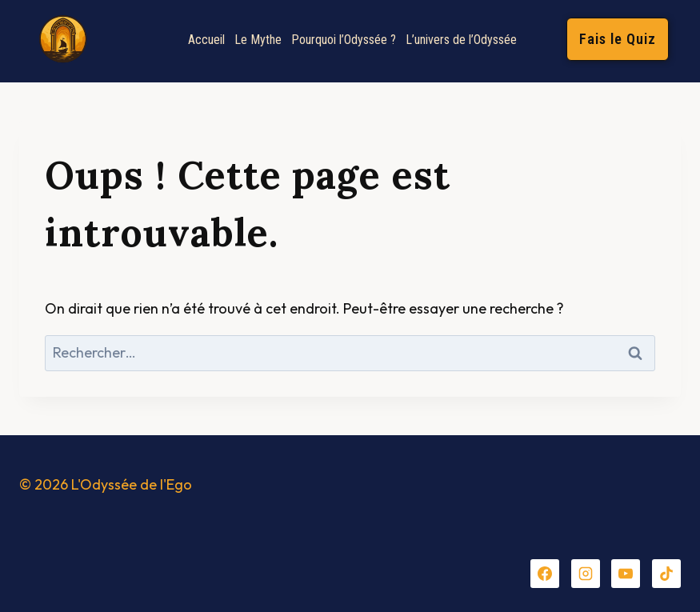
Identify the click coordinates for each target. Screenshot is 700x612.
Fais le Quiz (618, 39)
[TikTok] (666, 574)
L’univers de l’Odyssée (461, 40)
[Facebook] (545, 574)
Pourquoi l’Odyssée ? (344, 40)
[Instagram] (586, 574)
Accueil (206, 40)
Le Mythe (258, 40)
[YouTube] (626, 574)
